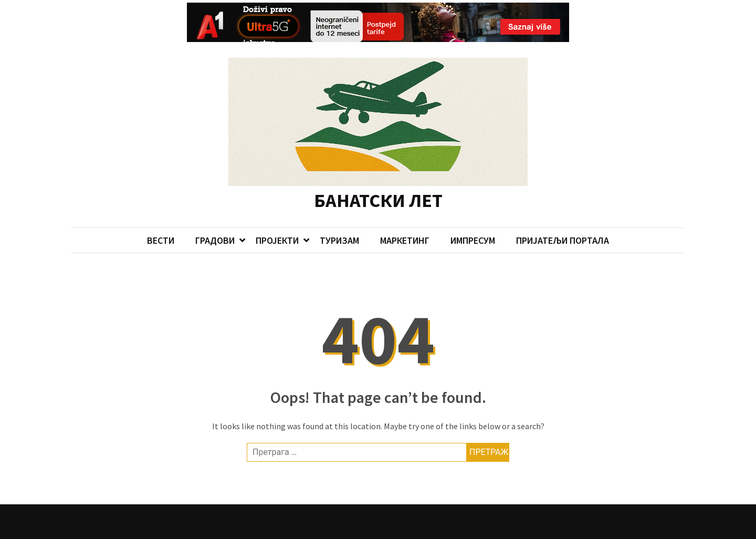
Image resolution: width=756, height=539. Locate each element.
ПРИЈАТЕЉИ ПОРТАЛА (563, 219)
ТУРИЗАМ (339, 219)
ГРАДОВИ (215, 219)
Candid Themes (285, 529)
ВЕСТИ (161, 219)
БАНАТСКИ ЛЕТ (378, 178)
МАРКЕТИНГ (405, 219)
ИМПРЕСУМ (473, 219)
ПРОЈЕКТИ (277, 219)
